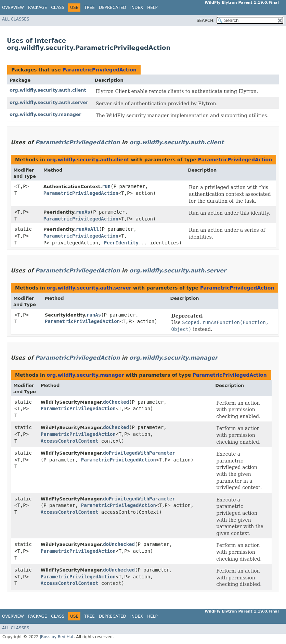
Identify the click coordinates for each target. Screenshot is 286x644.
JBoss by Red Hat (57, 637)
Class (58, 8)
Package (37, 8)
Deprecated (113, 8)
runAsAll (87, 229)
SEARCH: (206, 21)
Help (152, 8)
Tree (89, 8)
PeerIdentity (121, 243)
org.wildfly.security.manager (45, 114)
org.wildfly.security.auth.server (49, 102)
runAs (83, 212)
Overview (13, 8)
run (106, 186)
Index (137, 8)
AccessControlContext (70, 441)
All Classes (16, 19)
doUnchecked (119, 544)
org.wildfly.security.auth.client (48, 90)
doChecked (116, 402)
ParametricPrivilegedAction (99, 70)
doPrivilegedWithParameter (139, 453)
